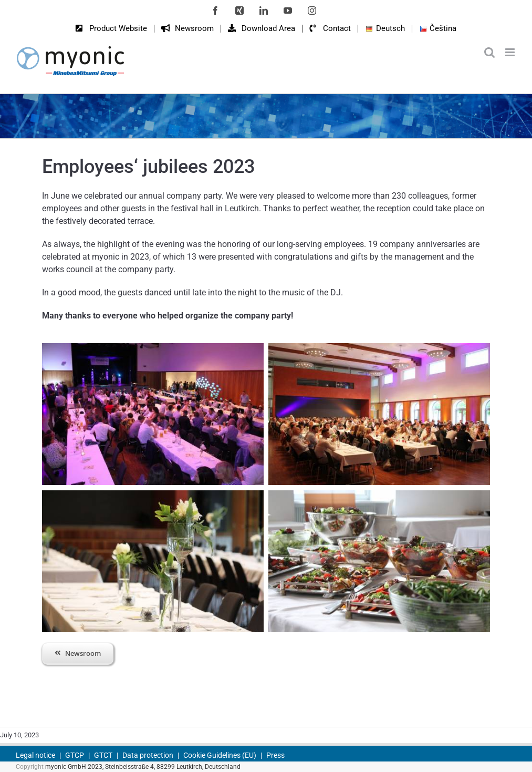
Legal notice (35, 755)
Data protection (148, 755)
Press (275, 755)
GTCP (75, 755)
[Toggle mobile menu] (511, 52)
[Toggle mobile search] (489, 52)
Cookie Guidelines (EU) (220, 755)
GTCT (103, 755)
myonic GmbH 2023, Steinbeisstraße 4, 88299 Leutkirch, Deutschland (143, 767)
